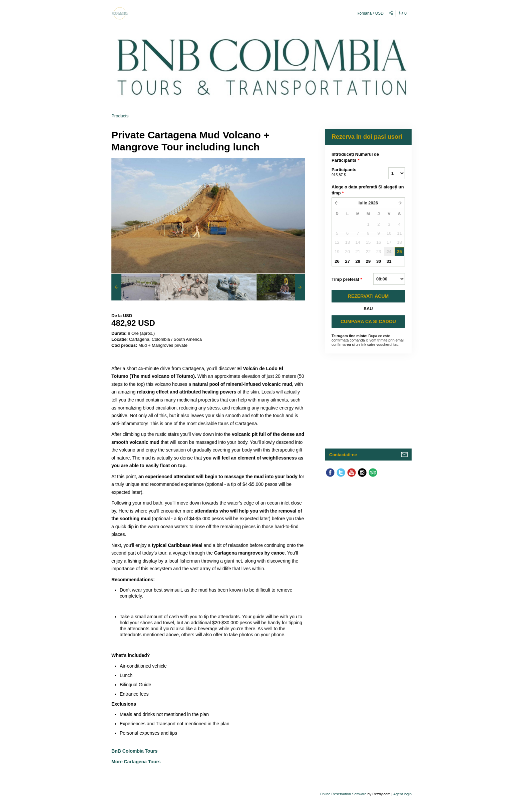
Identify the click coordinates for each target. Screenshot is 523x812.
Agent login (402, 794)
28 (358, 261)
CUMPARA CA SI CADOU (368, 321)
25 (399, 252)
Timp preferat (347, 279)
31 (389, 261)
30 (379, 261)
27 (347, 261)
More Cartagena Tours (136, 762)
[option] (136, 287)
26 (337, 261)
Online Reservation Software (343, 794)
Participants (352, 172)
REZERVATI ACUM (368, 296)
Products (120, 116)
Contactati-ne (343, 455)
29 (368, 261)
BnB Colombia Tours (135, 751)
